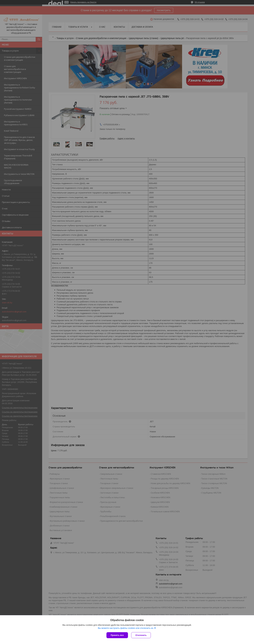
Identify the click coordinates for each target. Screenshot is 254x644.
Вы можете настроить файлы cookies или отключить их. (126, 628)
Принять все (117, 635)
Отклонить (141, 635)
